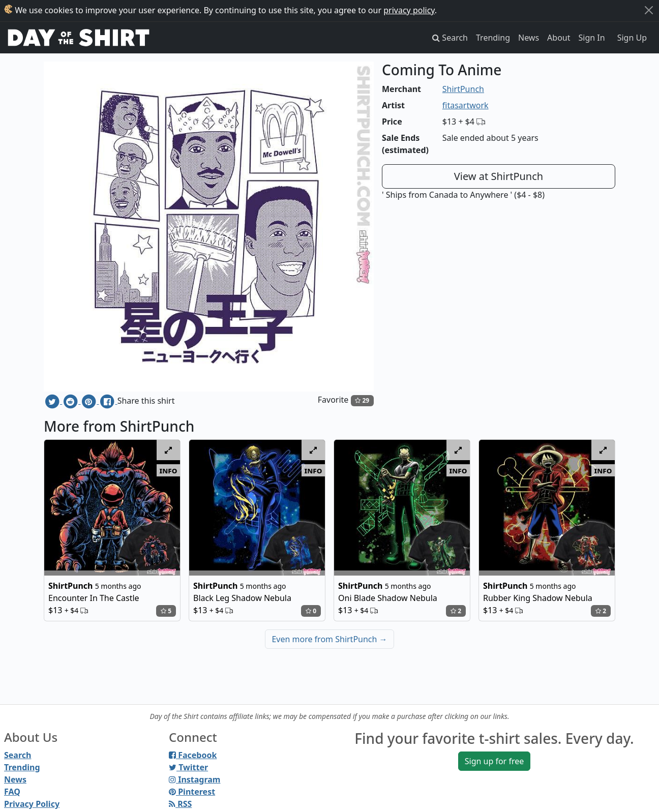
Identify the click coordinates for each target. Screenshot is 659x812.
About (559, 38)
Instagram (194, 779)
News (529, 38)
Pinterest (192, 792)
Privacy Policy (32, 804)
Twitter (188, 767)
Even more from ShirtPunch (329, 639)
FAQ (12, 792)
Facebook (193, 755)
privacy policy (409, 10)
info (169, 470)
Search (18, 755)
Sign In (592, 38)
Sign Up (632, 38)
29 (362, 400)
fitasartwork (466, 105)
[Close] (649, 10)
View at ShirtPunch (499, 176)
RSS (180, 804)
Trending (493, 38)
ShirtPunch (463, 89)
